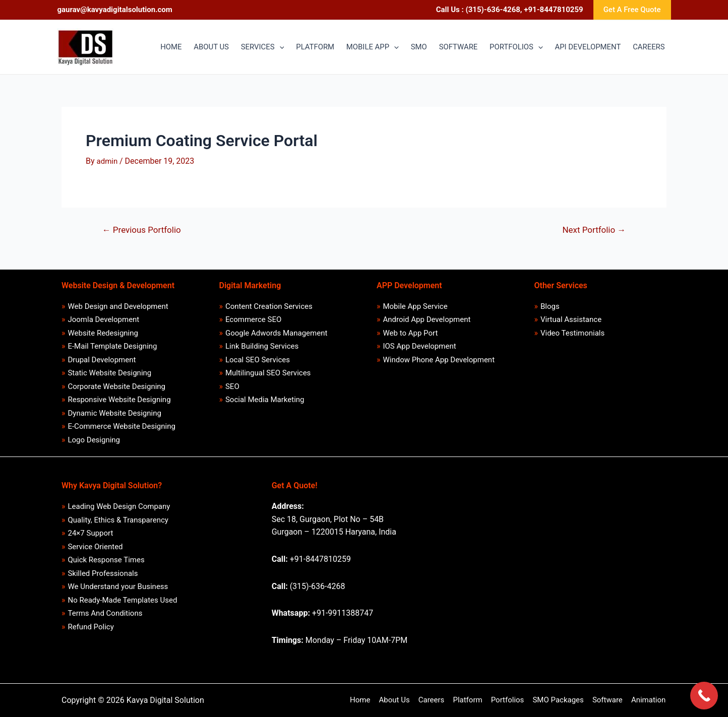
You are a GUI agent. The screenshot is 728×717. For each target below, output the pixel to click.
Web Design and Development (118, 306)
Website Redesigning (103, 333)
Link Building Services (262, 346)
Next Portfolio (594, 230)
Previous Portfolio (142, 230)
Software (610, 700)
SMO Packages (561, 700)
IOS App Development (420, 346)
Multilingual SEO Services (268, 373)
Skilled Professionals (103, 573)
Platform (472, 700)
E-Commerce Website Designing (122, 426)
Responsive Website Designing (119, 400)
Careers (438, 700)
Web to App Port (411, 333)
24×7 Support (91, 533)
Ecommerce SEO (253, 319)
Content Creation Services (269, 306)
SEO (232, 386)
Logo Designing (94, 440)
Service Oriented (96, 547)
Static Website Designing (110, 373)
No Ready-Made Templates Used (123, 600)
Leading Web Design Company (119, 506)
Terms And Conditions (105, 614)
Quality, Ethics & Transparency (118, 520)
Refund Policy (91, 627)
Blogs (550, 306)
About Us (402, 700)
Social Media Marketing (265, 400)
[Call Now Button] (704, 696)
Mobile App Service (415, 306)
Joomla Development (104, 319)
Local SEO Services (258, 359)
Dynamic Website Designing (115, 413)
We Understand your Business (118, 587)
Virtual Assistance (571, 319)
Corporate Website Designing (117, 386)
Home (368, 700)
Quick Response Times (106, 560)
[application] (272, 47)
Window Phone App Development (439, 359)
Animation (649, 700)
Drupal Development (102, 359)
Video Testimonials (572, 333)
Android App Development (427, 319)
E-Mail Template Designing (113, 346)
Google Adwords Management (276, 333)
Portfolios (512, 700)
